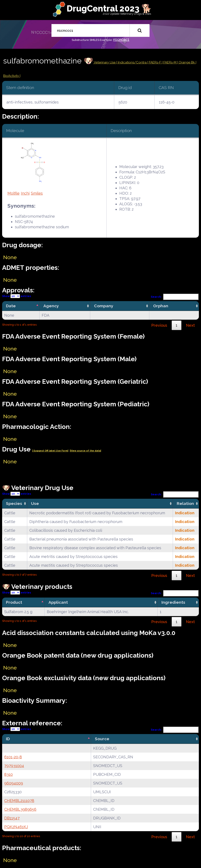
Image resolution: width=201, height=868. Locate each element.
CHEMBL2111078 (19, 801)
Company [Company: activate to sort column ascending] (104, 306)
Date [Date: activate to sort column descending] (11, 306)
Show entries (17, 296)
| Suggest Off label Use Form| (50, 451)
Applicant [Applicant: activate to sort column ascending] (58, 602)
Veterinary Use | (105, 62)
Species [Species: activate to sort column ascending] (14, 503)
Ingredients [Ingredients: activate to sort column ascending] (173, 602)
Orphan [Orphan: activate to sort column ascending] (161, 306)
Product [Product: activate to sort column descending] (14, 602)
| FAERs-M (170, 62)
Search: (175, 297)
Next (190, 325)
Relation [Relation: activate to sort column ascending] (185, 503)
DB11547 (12, 818)
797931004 (14, 766)
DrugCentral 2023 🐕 (109, 8)
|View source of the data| (85, 451)
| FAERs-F (155, 62)
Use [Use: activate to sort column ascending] (35, 503)
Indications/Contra (133, 62)
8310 (9, 774)
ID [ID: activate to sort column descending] (8, 739)
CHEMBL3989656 (20, 809)
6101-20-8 (13, 757)
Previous (159, 325)
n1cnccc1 (121, 40)
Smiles (37, 193)
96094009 (14, 783)
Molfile (14, 193)
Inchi (25, 193)
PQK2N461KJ (16, 827)
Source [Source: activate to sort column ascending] (102, 739)
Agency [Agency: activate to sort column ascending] (51, 306)
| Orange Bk (186, 62)
